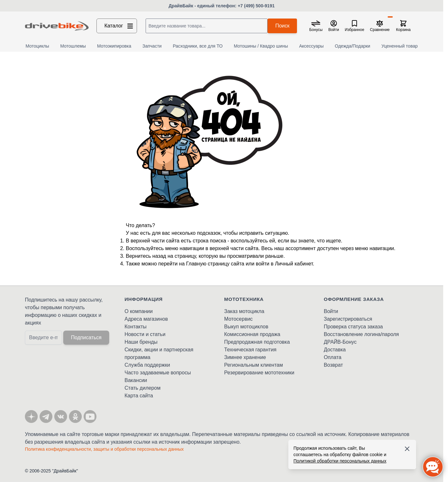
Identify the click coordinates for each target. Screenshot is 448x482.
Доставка (335, 350)
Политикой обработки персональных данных (340, 461)
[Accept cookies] (407, 449)
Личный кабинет (294, 264)
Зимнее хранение (245, 357)
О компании (139, 311)
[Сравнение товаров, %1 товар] (380, 26)
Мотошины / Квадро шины (261, 46)
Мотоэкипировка (114, 46)
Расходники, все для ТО (198, 46)
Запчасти (152, 46)
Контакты (136, 327)
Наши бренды (141, 342)
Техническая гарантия (250, 350)
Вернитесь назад (146, 256)
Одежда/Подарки (353, 46)
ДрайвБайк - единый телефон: (203, 6)
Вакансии (136, 380)
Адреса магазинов (146, 319)
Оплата (333, 357)
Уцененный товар (399, 46)
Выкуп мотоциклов (246, 327)
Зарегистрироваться (348, 319)
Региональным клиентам (254, 365)
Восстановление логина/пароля (361, 334)
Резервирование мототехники (259, 373)
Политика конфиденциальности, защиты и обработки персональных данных (104, 449)
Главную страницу (208, 264)
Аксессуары (311, 46)
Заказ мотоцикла (244, 311)
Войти (331, 311)
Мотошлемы (73, 46)
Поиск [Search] (282, 26)
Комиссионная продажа (252, 334)
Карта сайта (139, 396)
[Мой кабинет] (334, 26)
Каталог (119, 26)
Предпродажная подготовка (257, 342)
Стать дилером (143, 388)
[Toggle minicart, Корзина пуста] (403, 26)
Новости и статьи (145, 334)
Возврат (333, 365)
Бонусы (316, 30)
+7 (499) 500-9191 (256, 6)
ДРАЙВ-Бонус (340, 342)
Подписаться (86, 337)
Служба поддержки (147, 365)
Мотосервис (238, 319)
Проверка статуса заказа (353, 327)
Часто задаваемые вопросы (158, 373)
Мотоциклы (37, 46)
